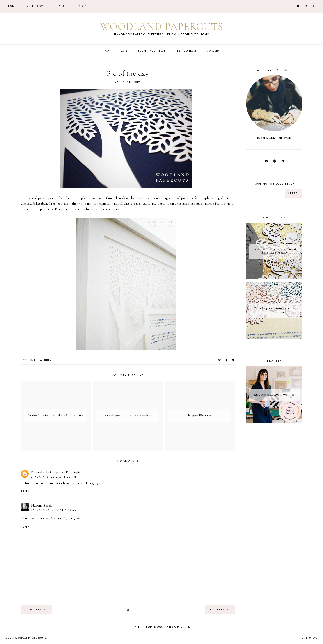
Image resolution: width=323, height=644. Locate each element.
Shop (82, 6)
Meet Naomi (36, 6)
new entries (36, 610)
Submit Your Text (152, 51)
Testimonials (186, 51)
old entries (220, 610)
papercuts (29, 360)
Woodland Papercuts (162, 26)
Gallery (213, 51)
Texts (124, 51)
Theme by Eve (308, 638)
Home (12, 6)
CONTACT (62, 6)
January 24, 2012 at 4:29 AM (54, 510)
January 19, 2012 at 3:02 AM (54, 477)
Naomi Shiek (42, 505)
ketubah (34, 203)
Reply (25, 491)
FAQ (106, 51)
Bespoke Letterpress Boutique (56, 472)
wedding (47, 360)
